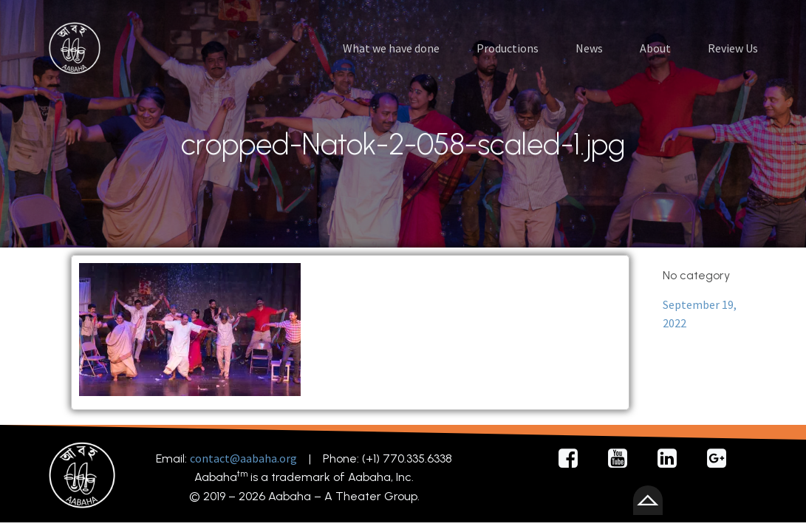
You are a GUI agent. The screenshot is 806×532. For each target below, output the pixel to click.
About (655, 48)
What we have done (391, 48)
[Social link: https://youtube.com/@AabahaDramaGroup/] (623, 459)
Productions (508, 48)
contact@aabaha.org (243, 458)
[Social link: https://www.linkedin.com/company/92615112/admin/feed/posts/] (673, 459)
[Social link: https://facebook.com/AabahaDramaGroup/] (574, 459)
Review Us (733, 48)
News (589, 48)
